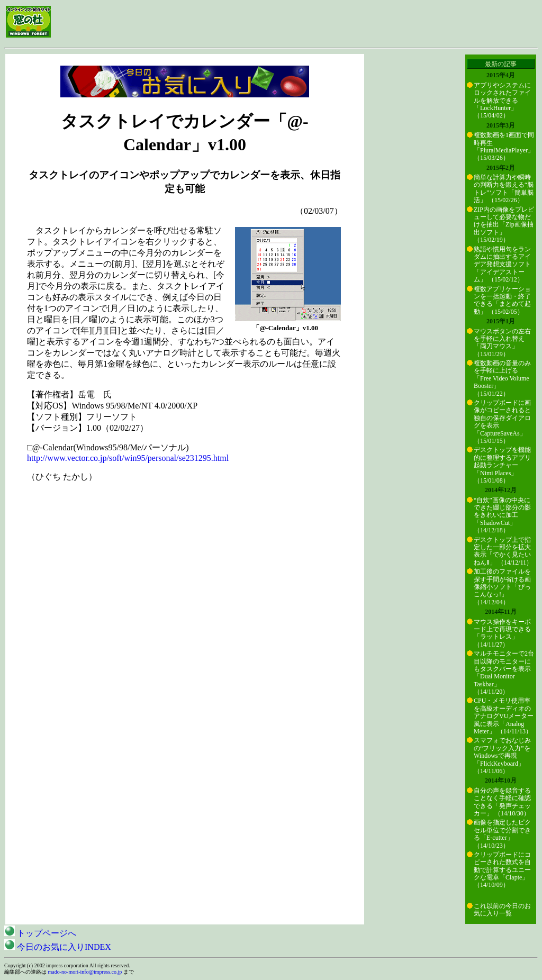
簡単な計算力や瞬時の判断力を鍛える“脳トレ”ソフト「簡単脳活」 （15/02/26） (504, 189)
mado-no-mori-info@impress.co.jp (85, 972)
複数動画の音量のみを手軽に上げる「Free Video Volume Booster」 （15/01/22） (502, 378)
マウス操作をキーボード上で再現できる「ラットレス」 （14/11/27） (502, 633)
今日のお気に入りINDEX (58, 947)
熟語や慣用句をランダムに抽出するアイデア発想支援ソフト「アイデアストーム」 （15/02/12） (502, 265)
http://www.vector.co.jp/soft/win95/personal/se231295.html (128, 458)
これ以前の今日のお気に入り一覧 (502, 910)
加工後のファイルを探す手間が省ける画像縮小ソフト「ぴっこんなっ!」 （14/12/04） (502, 587)
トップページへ (40, 933)
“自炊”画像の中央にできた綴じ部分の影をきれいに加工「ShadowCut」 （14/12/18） (502, 515)
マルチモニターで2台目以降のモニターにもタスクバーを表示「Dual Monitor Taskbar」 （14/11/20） (504, 673)
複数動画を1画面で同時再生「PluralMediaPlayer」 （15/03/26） (504, 146)
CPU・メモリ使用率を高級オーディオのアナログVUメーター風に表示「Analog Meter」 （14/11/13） (504, 716)
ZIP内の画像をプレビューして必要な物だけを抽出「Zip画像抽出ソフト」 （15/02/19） (504, 225)
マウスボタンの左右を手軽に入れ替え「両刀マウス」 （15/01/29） (502, 343)
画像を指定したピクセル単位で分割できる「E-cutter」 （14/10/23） (502, 834)
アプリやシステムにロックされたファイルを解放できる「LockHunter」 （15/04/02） (502, 101)
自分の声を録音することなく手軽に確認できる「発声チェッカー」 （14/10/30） (502, 802)
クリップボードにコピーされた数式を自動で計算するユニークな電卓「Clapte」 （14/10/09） (502, 870)
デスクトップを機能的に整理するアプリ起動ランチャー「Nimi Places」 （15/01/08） (502, 465)
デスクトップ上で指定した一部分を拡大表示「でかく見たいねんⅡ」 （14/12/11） (503, 551)
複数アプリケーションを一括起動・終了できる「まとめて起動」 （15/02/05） (502, 300)
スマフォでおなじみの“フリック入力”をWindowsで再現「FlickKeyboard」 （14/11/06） (502, 756)
